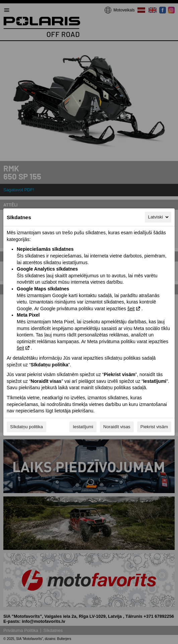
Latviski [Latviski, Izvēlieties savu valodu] (159, 217)
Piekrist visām (154, 427)
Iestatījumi (83, 427)
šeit (131, 309)
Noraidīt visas (117, 427)
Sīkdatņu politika (26, 427)
